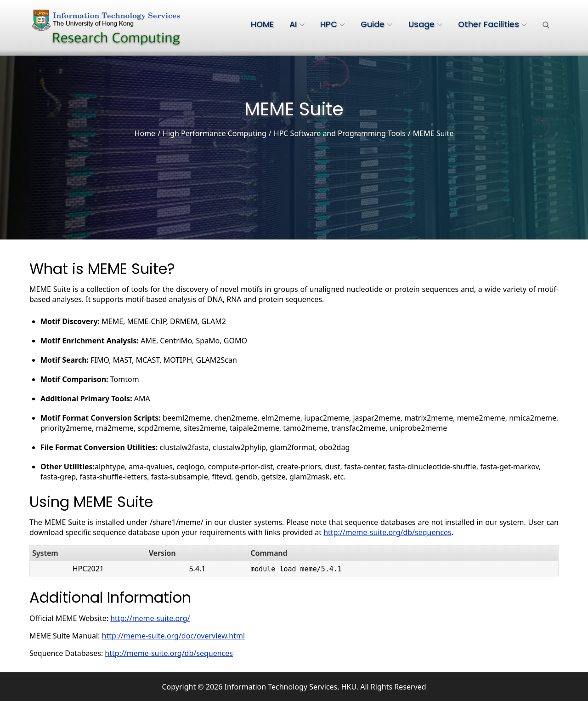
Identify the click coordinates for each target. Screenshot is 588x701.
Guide (376, 24)
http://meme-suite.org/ (150, 618)
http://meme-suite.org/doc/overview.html (174, 636)
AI (297, 24)
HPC (333, 24)
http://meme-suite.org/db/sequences (387, 532)
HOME (262, 24)
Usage (425, 24)
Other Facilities (492, 24)
